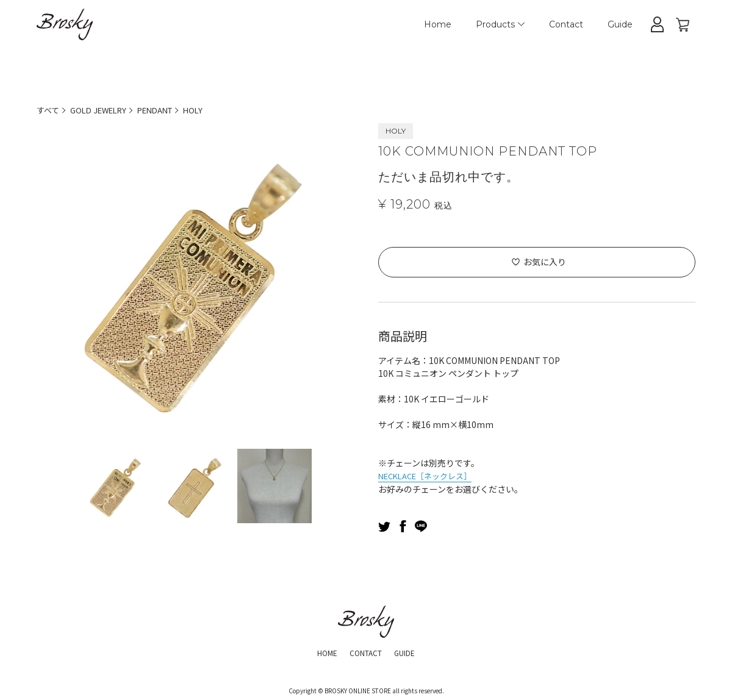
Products (500, 24)
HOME (321, 651)
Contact (566, 24)
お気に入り (545, 262)
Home (438, 24)
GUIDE (411, 651)
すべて (49, 110)
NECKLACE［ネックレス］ (430, 475)
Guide (620, 24)
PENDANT (166, 110)
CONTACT (365, 651)
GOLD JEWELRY (103, 110)
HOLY (208, 110)
